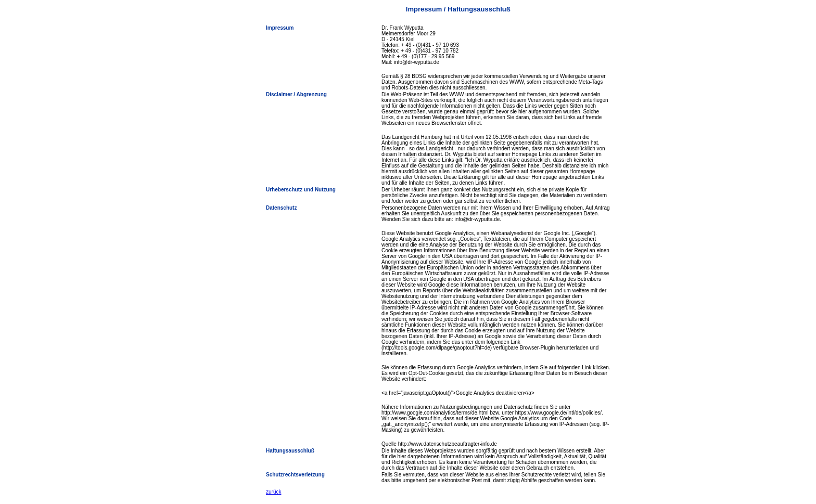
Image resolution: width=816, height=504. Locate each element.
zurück (273, 492)
